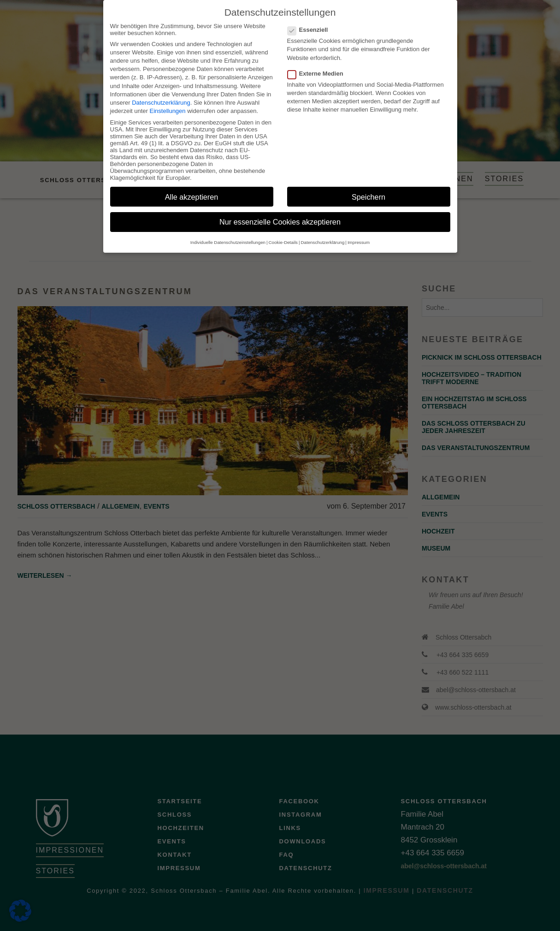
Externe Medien (318, 65)
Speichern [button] (368, 188)
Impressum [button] (359, 234)
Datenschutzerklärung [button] (323, 234)
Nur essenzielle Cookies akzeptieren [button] (280, 213)
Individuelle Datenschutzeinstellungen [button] (228, 234)
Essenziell (311, 21)
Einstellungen (168, 102)
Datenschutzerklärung (161, 94)
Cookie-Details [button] (283, 234)
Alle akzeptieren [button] (192, 188)
